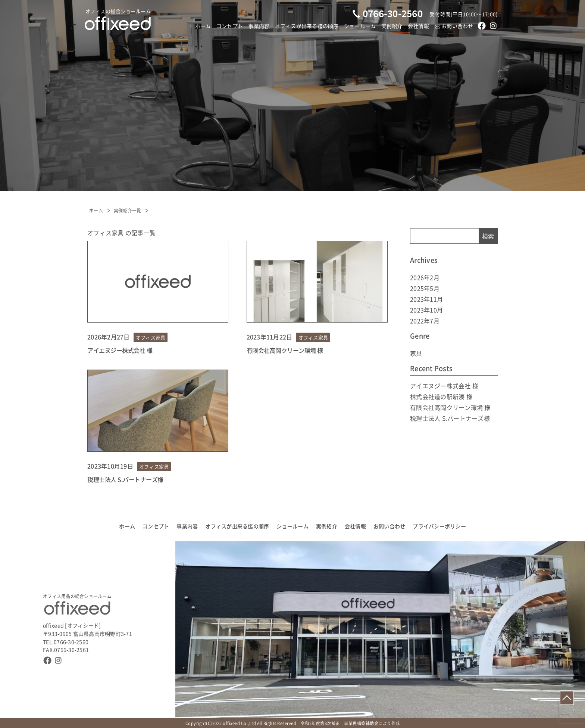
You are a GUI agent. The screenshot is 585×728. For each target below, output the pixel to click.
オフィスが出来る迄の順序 (307, 26)
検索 (488, 236)
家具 (416, 353)
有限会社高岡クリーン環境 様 (285, 350)
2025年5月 (425, 288)
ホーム (203, 26)
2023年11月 (426, 299)
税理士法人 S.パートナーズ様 (125, 479)
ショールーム (360, 26)
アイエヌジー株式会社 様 (120, 350)
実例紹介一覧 (128, 210)
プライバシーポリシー (439, 526)
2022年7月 (425, 321)
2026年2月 (425, 277)
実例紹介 (392, 26)
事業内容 (259, 26)
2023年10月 (426, 310)
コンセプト (230, 26)
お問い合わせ (454, 26)
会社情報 (418, 26)
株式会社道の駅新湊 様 (441, 396)
